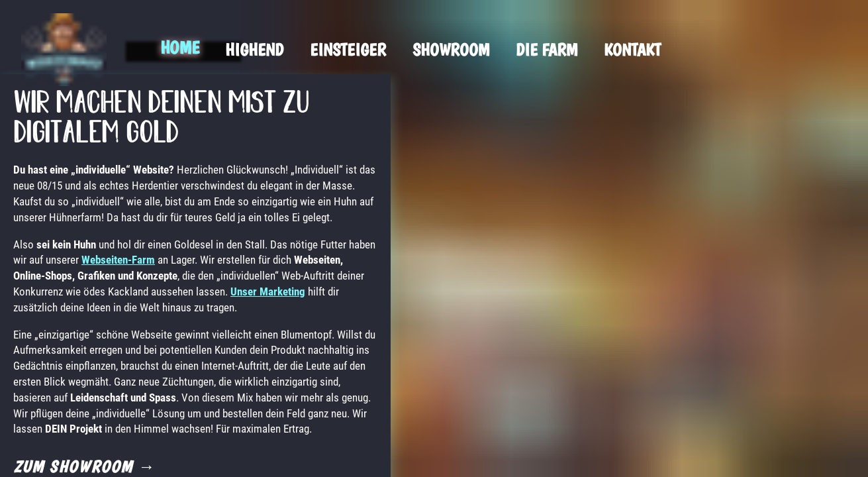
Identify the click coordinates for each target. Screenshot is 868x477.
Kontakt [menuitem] (632, 49)
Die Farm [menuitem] (547, 49)
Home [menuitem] (179, 47)
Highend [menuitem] (254, 49)
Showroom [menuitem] (451, 49)
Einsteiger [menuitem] (348, 49)
